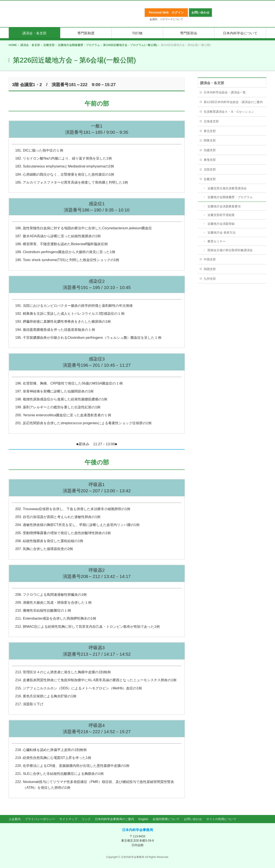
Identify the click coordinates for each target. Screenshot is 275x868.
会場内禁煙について (166, 819)
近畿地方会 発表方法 (222, 233)
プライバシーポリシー (40, 819)
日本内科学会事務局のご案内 (115, 819)
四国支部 (210, 269)
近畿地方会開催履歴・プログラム (230, 197)
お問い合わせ (193, 819)
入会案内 (15, 819)
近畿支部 (210, 179)
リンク (86, 819)
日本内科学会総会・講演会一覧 (225, 92)
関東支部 (210, 140)
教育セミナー (217, 241)
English (143, 819)
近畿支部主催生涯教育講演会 (227, 188)
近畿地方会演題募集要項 (224, 206)
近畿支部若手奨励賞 (221, 215)
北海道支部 (211, 121)
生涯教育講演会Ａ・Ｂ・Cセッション (229, 112)
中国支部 (210, 259)
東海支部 (210, 160)
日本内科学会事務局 (137, 830)
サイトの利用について (221, 819)
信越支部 (210, 150)
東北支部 (210, 131)
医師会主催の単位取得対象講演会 (230, 250)
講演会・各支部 (212, 83)
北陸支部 (210, 169)
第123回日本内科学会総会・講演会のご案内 (233, 102)
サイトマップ (68, 819)
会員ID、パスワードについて (166, 19)
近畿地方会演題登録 (221, 224)
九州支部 (210, 279)
